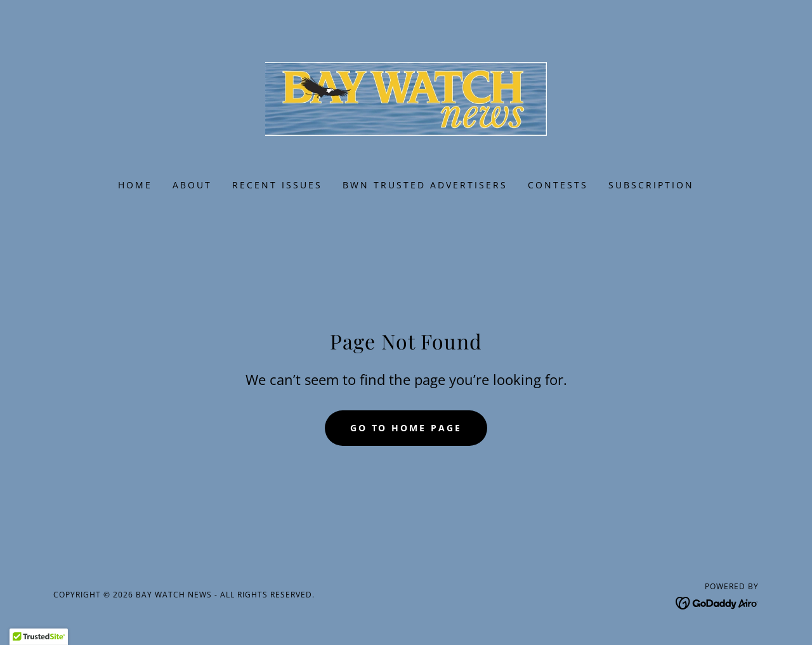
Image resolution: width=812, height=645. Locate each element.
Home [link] (135, 185)
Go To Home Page (406, 428)
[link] (406, 98)
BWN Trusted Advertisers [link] (425, 185)
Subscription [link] (651, 185)
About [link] (192, 185)
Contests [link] (558, 185)
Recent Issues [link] (277, 185)
